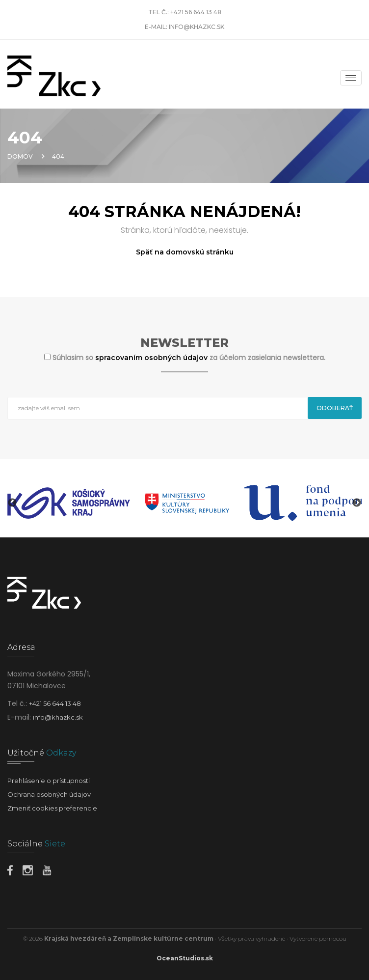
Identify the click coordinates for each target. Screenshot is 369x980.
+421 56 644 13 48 (196, 12)
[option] (69, 503)
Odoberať (335, 408)
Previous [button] (12, 503)
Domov (20, 156)
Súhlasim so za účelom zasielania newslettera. (189, 358)
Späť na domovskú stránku (185, 252)
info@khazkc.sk (197, 27)
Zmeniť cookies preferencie (52, 808)
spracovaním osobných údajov (152, 358)
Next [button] (357, 503)
